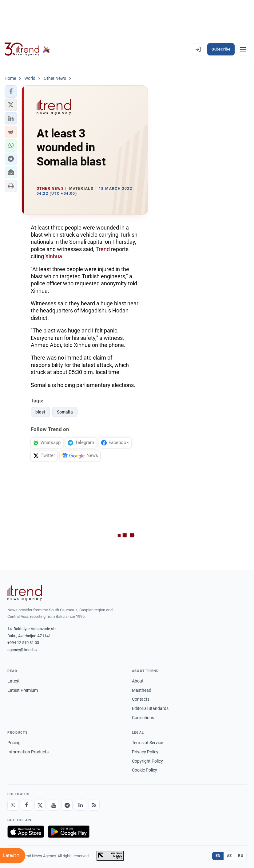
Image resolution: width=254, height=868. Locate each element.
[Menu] (243, 49)
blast (40, 412)
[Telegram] (67, 805)
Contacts (141, 699)
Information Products (28, 752)
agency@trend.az (22, 650)
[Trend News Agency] (25, 593)
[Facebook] (26, 805)
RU (241, 856)
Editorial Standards (150, 708)
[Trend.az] (27, 49)
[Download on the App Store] (26, 832)
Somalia (65, 412)
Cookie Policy (145, 770)
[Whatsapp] (13, 805)
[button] (11, 92)
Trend (103, 249)
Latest (14, 681)
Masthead (142, 690)
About (138, 681)
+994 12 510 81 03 (23, 643)
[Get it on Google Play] (69, 832)
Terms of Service (147, 743)
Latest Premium (23, 690)
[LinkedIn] (81, 805)
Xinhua (54, 256)
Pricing (14, 743)
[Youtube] (54, 805)
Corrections (143, 718)
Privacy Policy (145, 752)
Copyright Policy (147, 761)
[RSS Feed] (94, 805)
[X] (40, 805)
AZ (229, 856)
